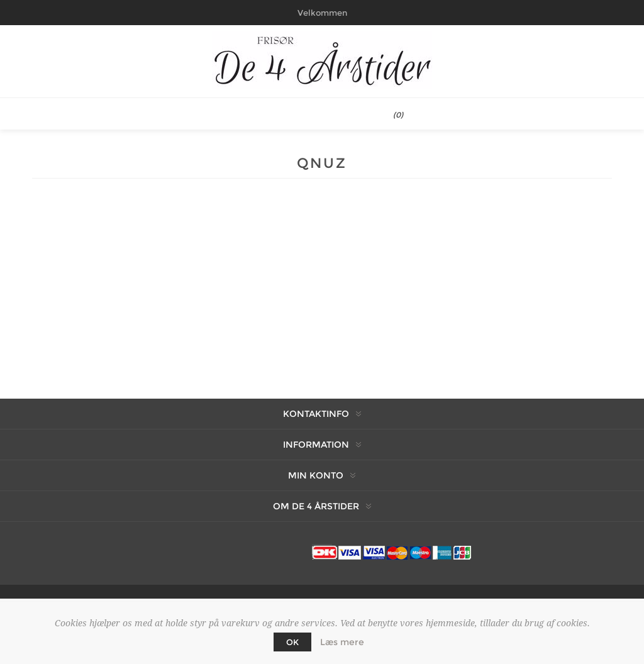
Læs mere (342, 642)
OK (292, 642)
